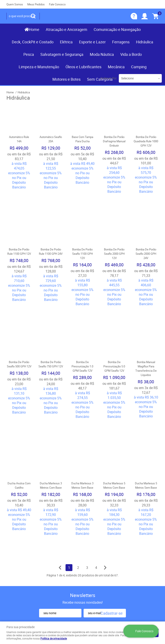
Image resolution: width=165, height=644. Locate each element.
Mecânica (116, 67)
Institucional (18, 544)
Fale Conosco (57, 4)
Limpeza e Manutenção (39, 67)
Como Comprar (57, 556)
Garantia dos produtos (62, 569)
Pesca (29, 54)
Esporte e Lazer (92, 42)
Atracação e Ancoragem (66, 29)
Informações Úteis (58, 547)
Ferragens (121, 42)
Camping (139, 67)
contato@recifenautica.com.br (108, 581)
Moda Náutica (102, 54)
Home (34, 29)
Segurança (54, 574)
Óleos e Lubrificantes (83, 67)
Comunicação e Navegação (117, 29)
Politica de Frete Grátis (63, 578)
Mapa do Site (16, 559)
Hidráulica (145, 42)
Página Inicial (16, 551)
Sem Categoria (100, 79)
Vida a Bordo (131, 54)
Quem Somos (15, 4)
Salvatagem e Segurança (62, 54)
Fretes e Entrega (58, 565)
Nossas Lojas (16, 568)
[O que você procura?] (33, 16)
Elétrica (66, 42)
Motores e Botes (66, 79)
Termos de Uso (57, 561)
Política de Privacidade (63, 582)
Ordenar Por (108, 78)
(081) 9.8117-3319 (98, 557)
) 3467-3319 (98, 551)
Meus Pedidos (36, 4)
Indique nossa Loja (20, 572)
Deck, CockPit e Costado (33, 42)
